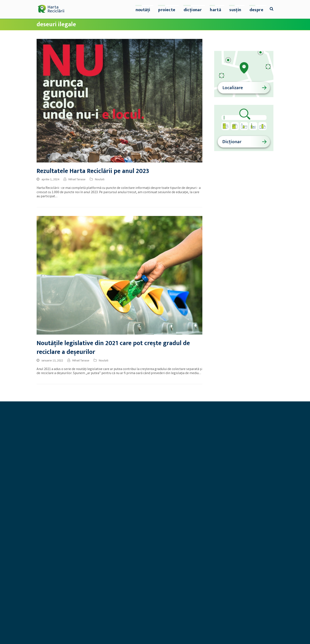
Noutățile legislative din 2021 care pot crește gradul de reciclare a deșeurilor (113, 348)
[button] (272, 9)
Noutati (100, 180)
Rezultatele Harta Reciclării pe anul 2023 (93, 171)
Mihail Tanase (77, 180)
